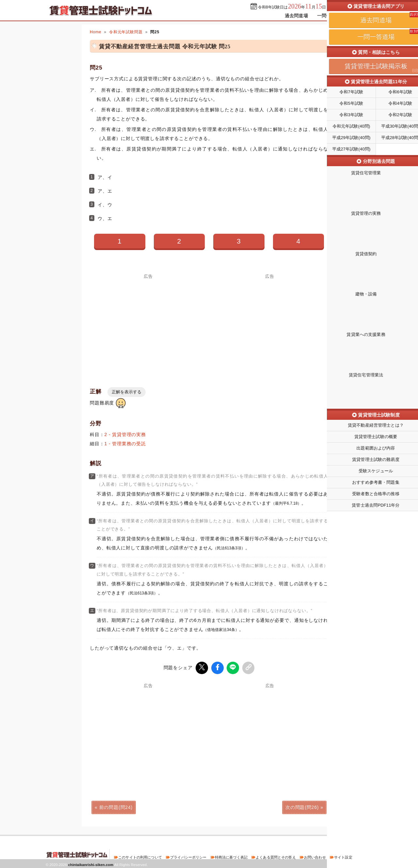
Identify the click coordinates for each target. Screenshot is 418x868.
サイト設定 (343, 856)
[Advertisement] (148, 324)
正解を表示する (127, 392)
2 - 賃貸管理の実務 (125, 434)
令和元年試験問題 (126, 32)
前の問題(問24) (116, 806)
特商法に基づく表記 (231, 856)
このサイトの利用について (140, 856)
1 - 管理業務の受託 (125, 444)
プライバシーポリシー (188, 856)
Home (96, 32)
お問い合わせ (315, 856)
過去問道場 (296, 16)
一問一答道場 (331, 16)
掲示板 (361, 16)
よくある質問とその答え (276, 856)
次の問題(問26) (302, 806)
